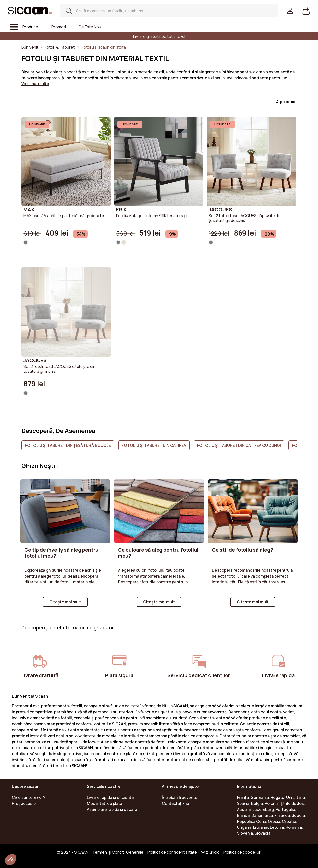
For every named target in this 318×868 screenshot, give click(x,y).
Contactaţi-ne (176, 803)
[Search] (164, 11)
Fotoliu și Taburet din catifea (154, 445)
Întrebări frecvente (180, 797)
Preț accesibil (25, 803)
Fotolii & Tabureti (60, 47)
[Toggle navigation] (24, 27)
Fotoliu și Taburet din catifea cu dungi (239, 445)
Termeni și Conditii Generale (118, 852)
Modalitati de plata (105, 803)
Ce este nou (90, 27)
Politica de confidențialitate (172, 852)
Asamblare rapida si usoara (112, 809)
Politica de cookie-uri (242, 852)
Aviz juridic (210, 852)
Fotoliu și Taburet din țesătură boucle (68, 445)
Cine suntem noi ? (29, 797)
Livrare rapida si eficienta (110, 797)
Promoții (59, 27)
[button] (306, 11)
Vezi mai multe (35, 84)
